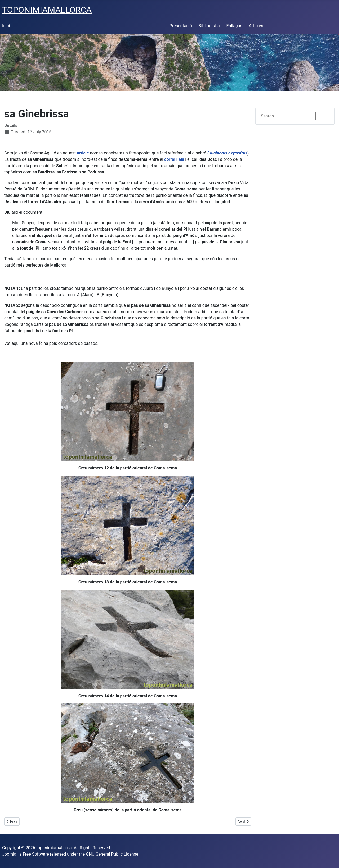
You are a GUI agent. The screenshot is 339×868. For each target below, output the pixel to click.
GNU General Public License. (113, 854)
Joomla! (10, 854)
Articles (256, 26)
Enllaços (234, 26)
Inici (6, 26)
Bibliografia (209, 26)
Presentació (181, 26)
